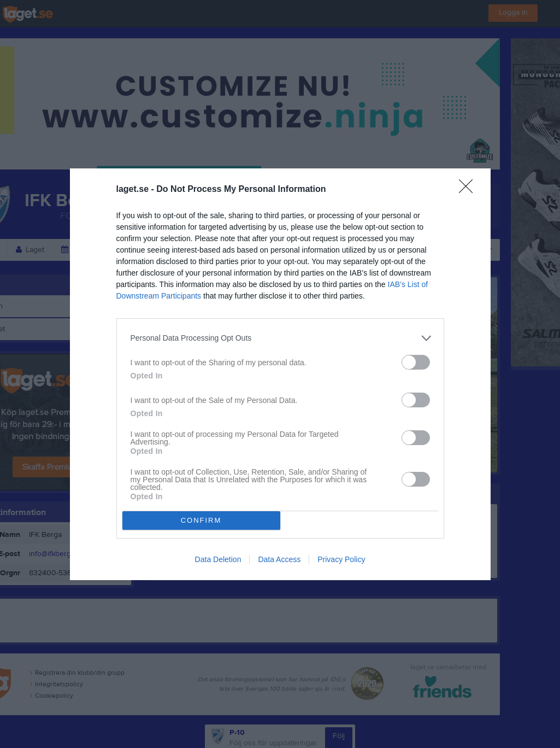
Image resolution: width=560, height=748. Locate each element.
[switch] (416, 362)
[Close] (469, 190)
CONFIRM (201, 520)
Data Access (279, 559)
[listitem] (280, 338)
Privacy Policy (341, 559)
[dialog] (280, 374)
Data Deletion (218, 559)
